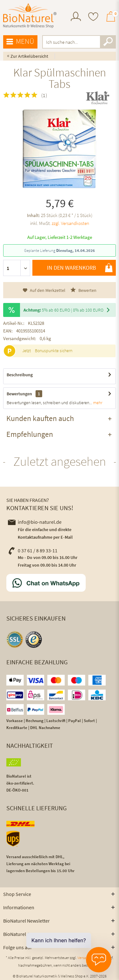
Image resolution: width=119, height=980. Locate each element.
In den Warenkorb (80, 268)
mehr (97, 403)
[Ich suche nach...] (79, 42)
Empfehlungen (30, 434)
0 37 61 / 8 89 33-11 (33, 550)
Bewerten (83, 290)
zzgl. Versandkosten (70, 223)
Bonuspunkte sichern (54, 351)
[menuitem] (76, 17)
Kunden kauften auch (40, 418)
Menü (20, 42)
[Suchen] (108, 42)
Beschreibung (20, 375)
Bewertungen (19, 394)
